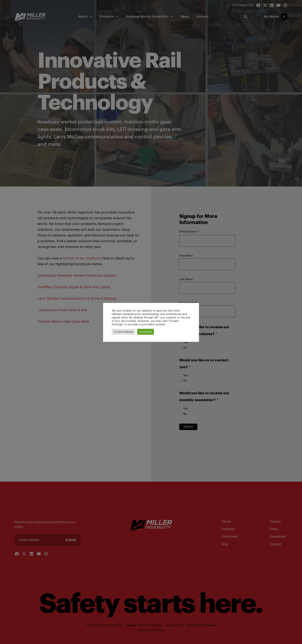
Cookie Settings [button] (124, 332)
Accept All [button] (146, 332)
